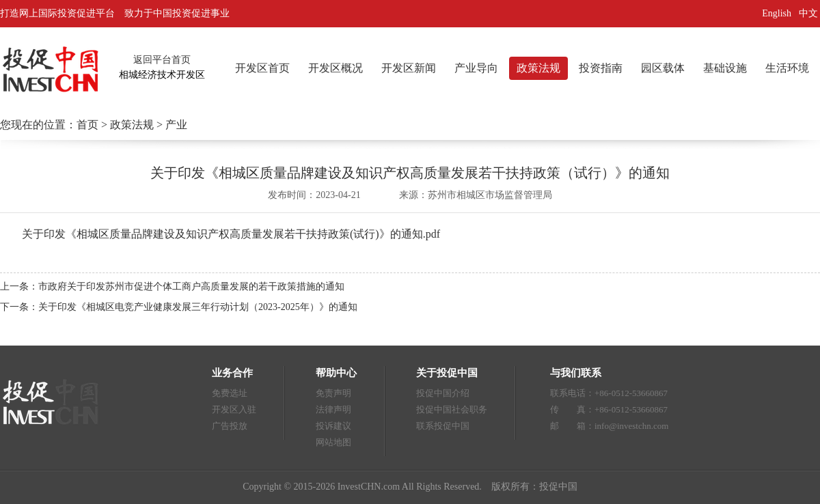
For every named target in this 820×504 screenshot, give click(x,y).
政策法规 (538, 68)
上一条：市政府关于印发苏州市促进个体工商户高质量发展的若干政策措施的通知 (172, 286)
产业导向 (476, 68)
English (777, 13)
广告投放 (230, 426)
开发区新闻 (409, 68)
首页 (87, 125)
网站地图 (333, 442)
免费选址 (230, 393)
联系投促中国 (443, 426)
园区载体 (663, 68)
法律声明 (333, 409)
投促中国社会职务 (452, 409)
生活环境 (787, 68)
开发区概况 (336, 68)
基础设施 (725, 68)
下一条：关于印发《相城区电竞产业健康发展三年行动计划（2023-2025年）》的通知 (179, 307)
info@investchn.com (631, 426)
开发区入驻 (234, 409)
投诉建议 (333, 426)
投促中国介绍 (443, 393)
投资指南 (601, 68)
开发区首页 (262, 68)
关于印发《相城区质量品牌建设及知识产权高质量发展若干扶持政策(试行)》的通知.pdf (231, 234)
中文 (810, 13)
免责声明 (333, 393)
